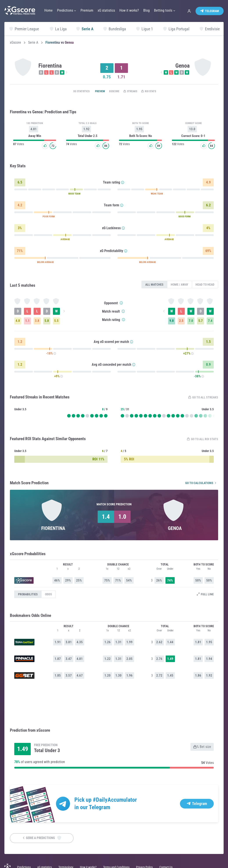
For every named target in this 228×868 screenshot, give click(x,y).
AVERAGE (65, 240)
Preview (94, 92)
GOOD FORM (184, 217)
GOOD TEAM (74, 195)
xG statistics (72, 92)
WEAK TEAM (157, 195)
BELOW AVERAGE (45, 263)
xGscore (15, 43)
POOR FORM (49, 217)
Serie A (33, 43)
